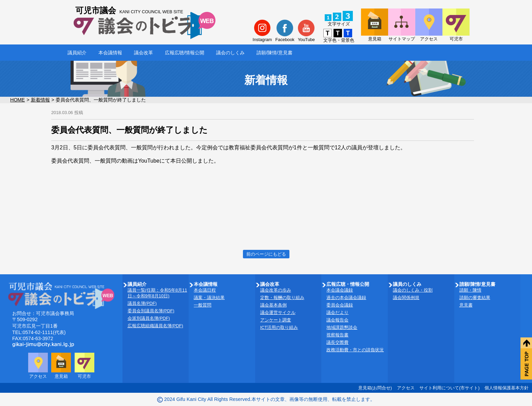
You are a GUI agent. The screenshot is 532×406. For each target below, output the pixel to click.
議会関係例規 (406, 298)
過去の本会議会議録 (346, 298)
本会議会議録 (340, 290)
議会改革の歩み (276, 290)
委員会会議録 (340, 305)
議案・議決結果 (209, 298)
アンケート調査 (276, 320)
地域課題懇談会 (342, 327)
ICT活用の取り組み (279, 327)
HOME (17, 100)
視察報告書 (337, 335)
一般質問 (203, 305)
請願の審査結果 (475, 298)
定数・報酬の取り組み (282, 298)
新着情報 (40, 100)
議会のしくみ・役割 (413, 290)
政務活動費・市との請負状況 (355, 350)
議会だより (337, 312)
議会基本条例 (273, 305)
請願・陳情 (470, 290)
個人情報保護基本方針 (507, 388)
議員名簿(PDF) (142, 303)
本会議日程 (205, 290)
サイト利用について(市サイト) (450, 388)
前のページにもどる (266, 254)
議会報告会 (337, 320)
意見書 (466, 305)
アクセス (406, 388)
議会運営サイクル (278, 312)
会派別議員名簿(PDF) (149, 318)
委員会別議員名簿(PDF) (151, 311)
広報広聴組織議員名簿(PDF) (155, 326)
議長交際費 (337, 342)
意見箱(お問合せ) (375, 388)
